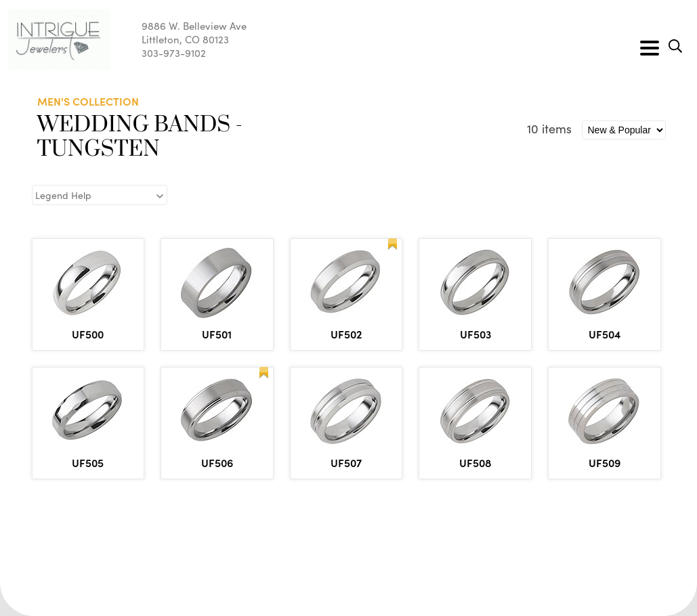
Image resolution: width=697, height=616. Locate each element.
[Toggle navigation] (650, 48)
